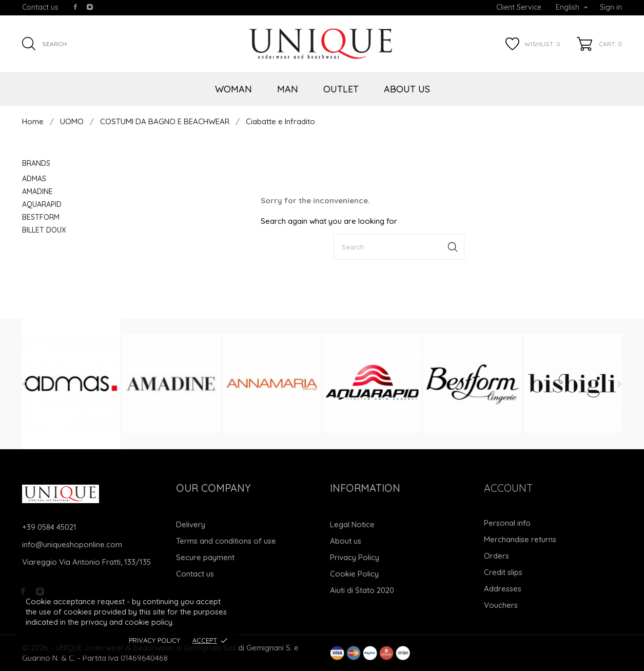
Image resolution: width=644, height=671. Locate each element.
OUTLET (341, 89)
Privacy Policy (154, 640)
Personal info (507, 523)
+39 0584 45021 (49, 527)
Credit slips (503, 572)
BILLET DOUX (44, 230)
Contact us (40, 7)
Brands (36, 163)
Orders (496, 556)
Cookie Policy (354, 574)
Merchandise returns (520, 539)
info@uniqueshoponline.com (72, 544)
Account (508, 488)
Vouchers (501, 605)
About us (346, 541)
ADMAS (34, 179)
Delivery (191, 524)
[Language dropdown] (572, 8)
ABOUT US (407, 89)
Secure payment (205, 557)
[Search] (399, 247)
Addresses (503, 589)
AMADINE (37, 191)
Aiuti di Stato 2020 (362, 590)
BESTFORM (41, 217)
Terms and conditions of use (226, 541)
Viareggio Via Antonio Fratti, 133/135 (86, 562)
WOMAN (233, 89)
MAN (288, 89)
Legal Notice (352, 524)
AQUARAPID (42, 204)
